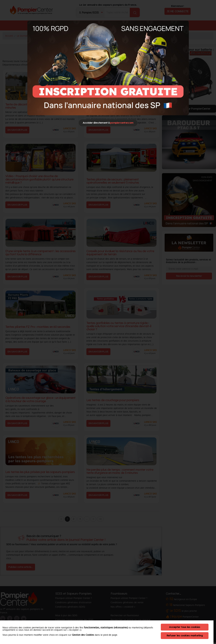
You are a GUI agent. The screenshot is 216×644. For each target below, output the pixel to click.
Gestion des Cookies (83, 635)
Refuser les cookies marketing (185, 635)
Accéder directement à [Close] (108, 123)
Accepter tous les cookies (185, 627)
